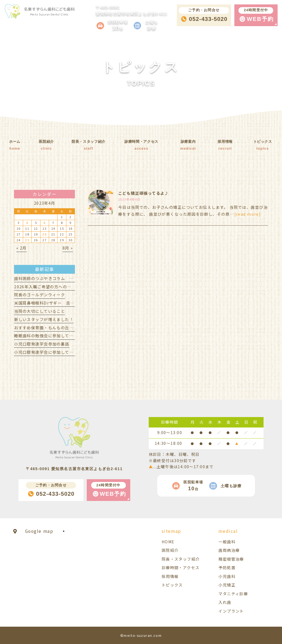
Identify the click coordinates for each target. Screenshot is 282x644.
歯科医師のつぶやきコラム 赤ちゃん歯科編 (56, 278)
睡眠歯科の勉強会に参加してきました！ (52, 336)
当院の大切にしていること (40, 311)
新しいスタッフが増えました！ (44, 319)
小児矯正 (227, 585)
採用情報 (170, 576)
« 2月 (21, 248)
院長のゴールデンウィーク (40, 295)
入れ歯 (225, 602)
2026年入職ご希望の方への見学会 (47, 287)
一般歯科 (227, 542)
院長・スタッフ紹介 (181, 559)
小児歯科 (227, 576)
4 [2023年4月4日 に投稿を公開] (27, 223)
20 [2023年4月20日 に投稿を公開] (44, 234)
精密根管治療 (231, 559)
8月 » (68, 248)
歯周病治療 (229, 550)
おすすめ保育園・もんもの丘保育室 (48, 328)
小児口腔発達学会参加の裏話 (42, 344)
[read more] (248, 214)
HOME (168, 542)
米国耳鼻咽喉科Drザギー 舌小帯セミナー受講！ (61, 303)
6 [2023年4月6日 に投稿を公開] (44, 223)
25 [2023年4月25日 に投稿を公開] (27, 240)
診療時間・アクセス (181, 568)
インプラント (231, 611)
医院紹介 (170, 550)
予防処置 (227, 568)
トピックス (172, 585)
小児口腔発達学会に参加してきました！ (52, 352)
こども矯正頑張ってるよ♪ (143, 193)
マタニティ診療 (233, 594)
